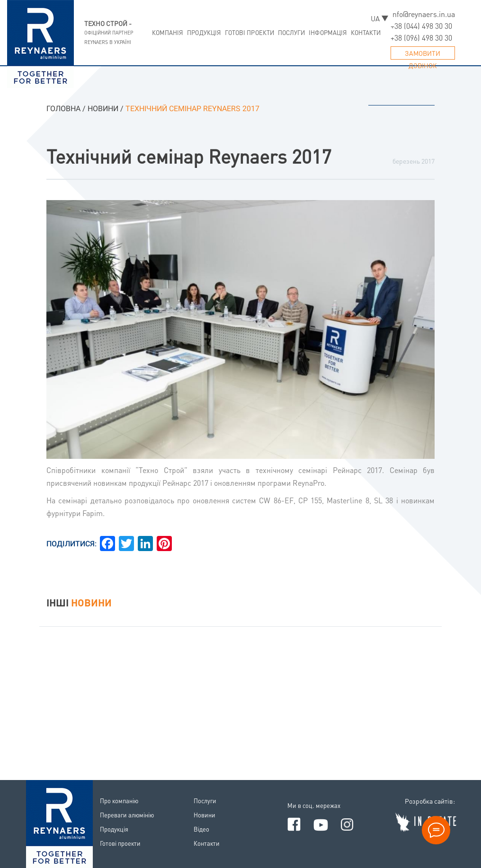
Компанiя (168, 32)
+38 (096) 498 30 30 (421, 38)
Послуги (291, 32)
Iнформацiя (328, 32)
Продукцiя (204, 32)
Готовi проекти (249, 32)
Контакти (366, 32)
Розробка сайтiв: (430, 801)
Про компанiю (119, 801)
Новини (205, 815)
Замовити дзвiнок (423, 54)
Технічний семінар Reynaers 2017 (189, 156)
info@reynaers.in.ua (423, 14)
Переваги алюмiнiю (127, 815)
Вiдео (201, 829)
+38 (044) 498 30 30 (421, 26)
